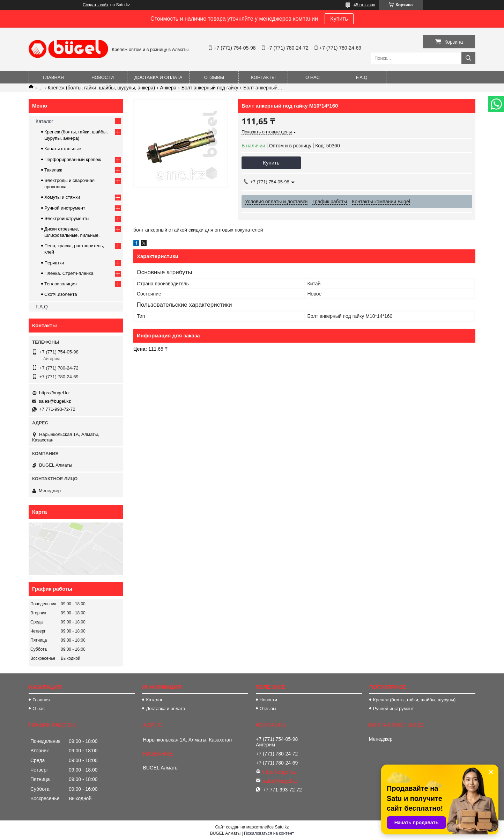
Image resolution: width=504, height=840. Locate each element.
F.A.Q (362, 77)
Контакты (263, 77)
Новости (103, 77)
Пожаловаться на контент (269, 833)
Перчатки (54, 263)
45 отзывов (364, 5)
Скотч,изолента (61, 294)
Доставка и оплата (158, 77)
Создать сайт (96, 5)
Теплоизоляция (61, 284)
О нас (313, 77)
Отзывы (214, 77)
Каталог (45, 121)
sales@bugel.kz (55, 401)
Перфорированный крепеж (73, 159)
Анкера (168, 88)
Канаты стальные (63, 149)
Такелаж (53, 170)
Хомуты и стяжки (62, 197)
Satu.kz (282, 827)
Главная (53, 77)
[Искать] (468, 58)
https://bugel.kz (54, 393)
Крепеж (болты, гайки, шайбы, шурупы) (414, 700)
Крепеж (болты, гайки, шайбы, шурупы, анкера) (102, 88)
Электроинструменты (67, 218)
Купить (339, 19)
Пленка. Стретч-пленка (69, 273)
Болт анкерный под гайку (210, 88)
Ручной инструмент (65, 208)
